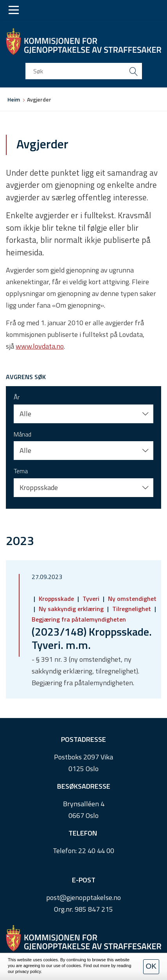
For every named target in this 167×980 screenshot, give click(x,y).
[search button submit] (134, 71)
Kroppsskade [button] (39, 487)
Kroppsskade (56, 599)
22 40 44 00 (96, 851)
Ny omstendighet (131, 599)
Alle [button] (25, 414)
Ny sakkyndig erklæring (71, 609)
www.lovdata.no (40, 346)
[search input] (84, 71)
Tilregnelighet (132, 609)
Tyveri (91, 599)
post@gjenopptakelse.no (83, 897)
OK (151, 966)
